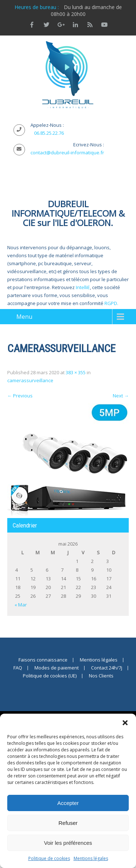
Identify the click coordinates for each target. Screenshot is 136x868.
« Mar (21, 605)
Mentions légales (91, 858)
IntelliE (83, 287)
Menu (24, 317)
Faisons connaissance (43, 660)
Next (121, 396)
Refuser (68, 823)
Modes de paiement (57, 668)
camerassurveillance (30, 380)
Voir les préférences (68, 843)
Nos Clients (101, 676)
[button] (125, 723)
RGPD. (111, 303)
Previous (20, 396)
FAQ (18, 668)
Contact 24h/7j (107, 668)
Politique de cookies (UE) (50, 676)
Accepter (68, 803)
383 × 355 (76, 372)
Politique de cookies (49, 858)
